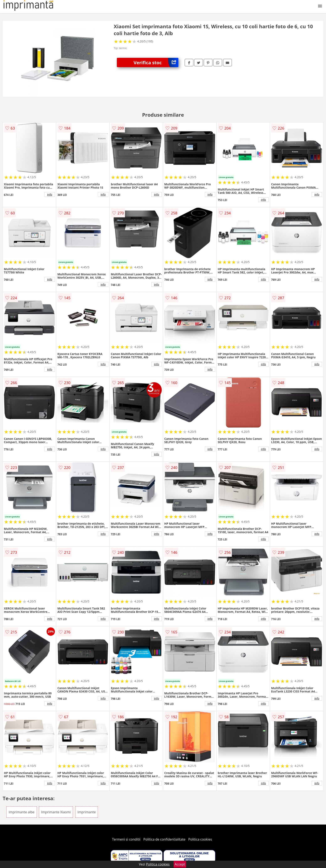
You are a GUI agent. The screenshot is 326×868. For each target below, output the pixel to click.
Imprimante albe (22, 812)
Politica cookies (200, 839)
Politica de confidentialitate (164, 839)
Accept (180, 864)
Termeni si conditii (126, 839)
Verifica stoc (156, 62)
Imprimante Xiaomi (56, 812)
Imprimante (87, 812)
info (50, 194)
